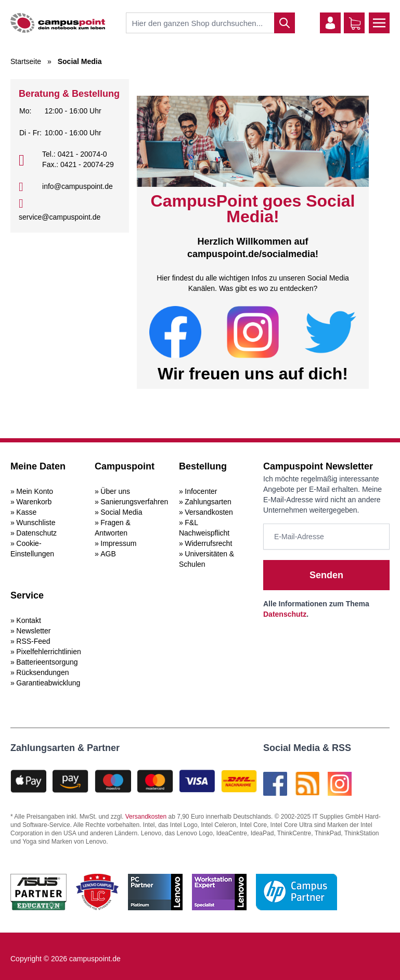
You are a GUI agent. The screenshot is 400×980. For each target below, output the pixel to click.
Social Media (121, 512)
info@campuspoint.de (78, 186)
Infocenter (201, 491)
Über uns (115, 491)
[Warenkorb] (355, 23)
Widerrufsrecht (208, 543)
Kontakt (28, 620)
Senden (326, 575)
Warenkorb (34, 502)
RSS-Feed (33, 641)
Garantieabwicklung (48, 683)
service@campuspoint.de (60, 217)
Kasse (26, 512)
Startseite (26, 61)
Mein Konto (35, 491)
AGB (108, 554)
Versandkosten (209, 512)
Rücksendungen (42, 672)
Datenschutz (36, 533)
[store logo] (58, 23)
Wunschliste (36, 523)
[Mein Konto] (330, 23)
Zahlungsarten (208, 502)
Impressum (118, 543)
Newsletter (33, 631)
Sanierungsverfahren (134, 502)
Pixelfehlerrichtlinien (49, 652)
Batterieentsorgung (47, 662)
